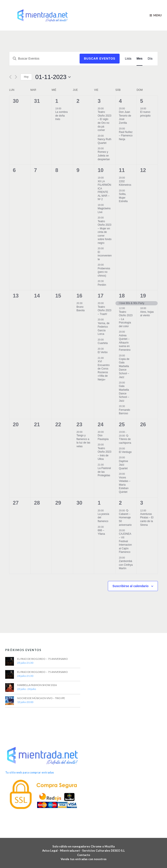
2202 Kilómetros (125, 183)
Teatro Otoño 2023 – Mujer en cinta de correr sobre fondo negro (104, 232)
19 (143, 296)
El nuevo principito (145, 114)
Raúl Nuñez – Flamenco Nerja (126, 136)
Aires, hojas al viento (147, 314)
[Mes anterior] (10, 77)
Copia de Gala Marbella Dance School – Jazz (124, 368)
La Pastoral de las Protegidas (104, 472)
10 (101, 170)
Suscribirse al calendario (130, 586)
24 (101, 424)
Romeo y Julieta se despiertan (104, 156)
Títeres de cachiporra (125, 441)
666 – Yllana (101, 532)
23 (79, 424)
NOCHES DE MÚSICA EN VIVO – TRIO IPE (41, 698)
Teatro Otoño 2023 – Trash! (104, 310)
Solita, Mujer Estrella (123, 198)
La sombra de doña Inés (61, 116)
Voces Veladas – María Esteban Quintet (125, 485)
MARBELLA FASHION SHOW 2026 (37, 685)
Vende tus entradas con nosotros (84, 859)
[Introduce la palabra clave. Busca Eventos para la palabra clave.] (44, 59)
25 (122, 424)
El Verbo (103, 352)
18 (122, 296)
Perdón (102, 285)
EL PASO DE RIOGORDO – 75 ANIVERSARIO (43, 659)
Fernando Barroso (124, 412)
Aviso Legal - (51, 851)
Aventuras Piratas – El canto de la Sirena (147, 519)
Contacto (84, 855)
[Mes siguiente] (16, 77)
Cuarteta (103, 343)
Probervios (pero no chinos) (104, 272)
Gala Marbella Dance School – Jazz (124, 393)
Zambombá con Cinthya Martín (126, 565)
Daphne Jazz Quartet (124, 465)
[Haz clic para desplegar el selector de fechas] (53, 77)
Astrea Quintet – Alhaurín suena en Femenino (125, 343)
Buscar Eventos (100, 58)
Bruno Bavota (81, 309)
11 (122, 170)
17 (101, 296)
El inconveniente (105, 256)
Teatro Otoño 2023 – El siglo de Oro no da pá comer (104, 121)
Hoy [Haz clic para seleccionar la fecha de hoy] (26, 77)
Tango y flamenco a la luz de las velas (83, 441)
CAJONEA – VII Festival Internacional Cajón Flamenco (125, 543)
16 (79, 296)
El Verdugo (125, 452)
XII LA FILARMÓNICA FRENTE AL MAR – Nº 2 (104, 190)
